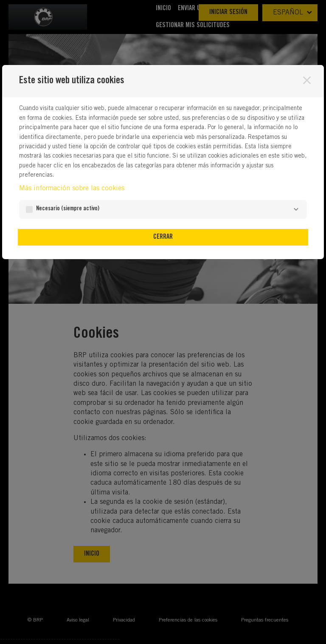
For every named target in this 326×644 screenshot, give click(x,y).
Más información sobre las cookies (72, 189)
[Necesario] (296, 209)
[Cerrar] (307, 80)
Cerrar (163, 237)
